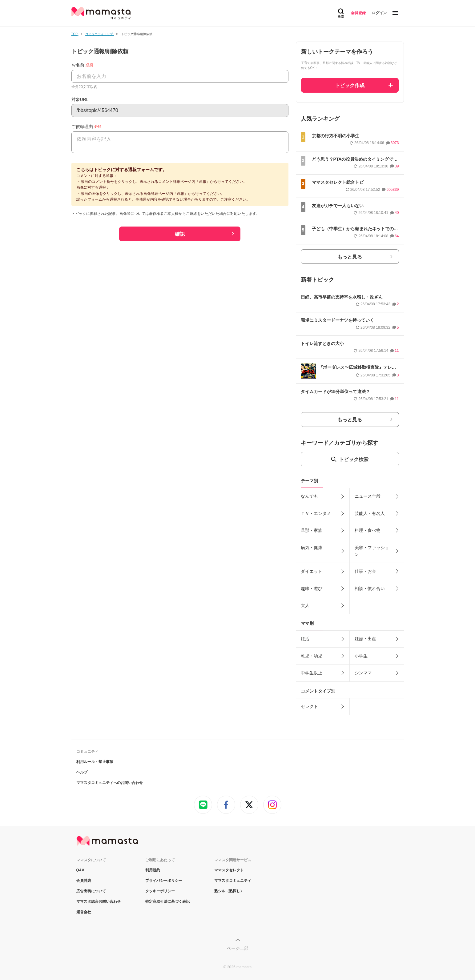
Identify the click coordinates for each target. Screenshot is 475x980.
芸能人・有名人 (370, 513)
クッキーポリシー (160, 891)
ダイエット (312, 571)
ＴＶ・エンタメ (316, 513)
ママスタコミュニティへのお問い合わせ (110, 783)
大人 (305, 605)
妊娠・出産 (365, 639)
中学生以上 (312, 673)
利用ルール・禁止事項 (95, 762)
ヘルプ (82, 772)
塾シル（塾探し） (229, 891)
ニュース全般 (368, 496)
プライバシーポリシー (164, 881)
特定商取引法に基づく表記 (167, 902)
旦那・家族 (312, 530)
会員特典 (84, 881)
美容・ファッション (372, 551)
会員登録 (358, 13)
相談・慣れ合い (370, 588)
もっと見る (350, 257)
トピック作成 (350, 85)
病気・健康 (312, 548)
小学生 (361, 656)
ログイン (379, 13)
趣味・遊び (312, 588)
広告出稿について (91, 891)
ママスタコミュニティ (233, 881)
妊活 (305, 639)
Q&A (81, 870)
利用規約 (153, 870)
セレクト (309, 706)
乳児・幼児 (312, 656)
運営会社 (84, 912)
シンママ (363, 673)
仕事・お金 (365, 571)
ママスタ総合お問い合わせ (99, 902)
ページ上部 (238, 948)
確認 (180, 234)
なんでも (309, 496)
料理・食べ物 (368, 530)
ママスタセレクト (229, 870)
